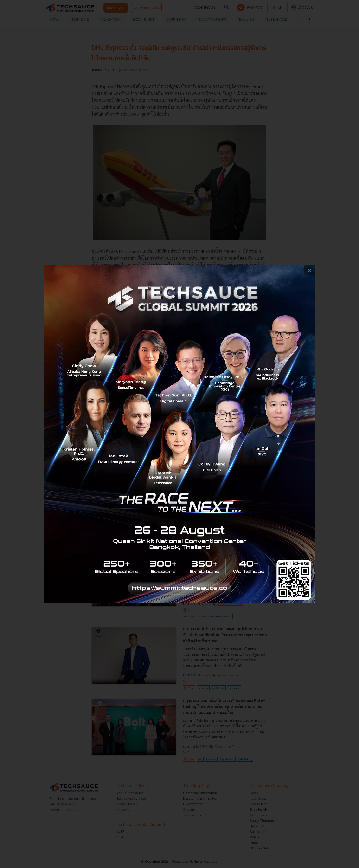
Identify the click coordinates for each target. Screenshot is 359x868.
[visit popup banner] (180, 434)
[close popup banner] (310, 270)
